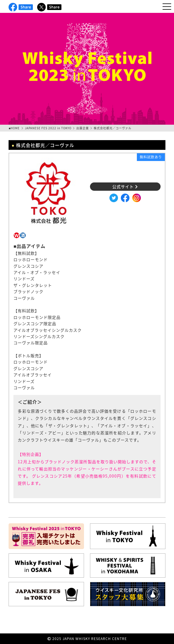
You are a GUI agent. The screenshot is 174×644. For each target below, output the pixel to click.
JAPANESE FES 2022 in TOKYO (48, 128)
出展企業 (83, 128)
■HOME (14, 128)
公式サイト (125, 186)
